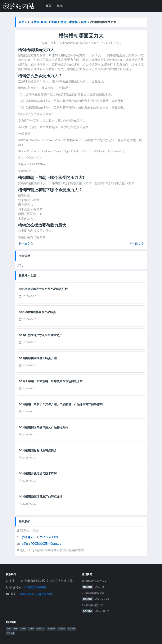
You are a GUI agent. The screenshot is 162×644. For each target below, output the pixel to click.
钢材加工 (40, 628)
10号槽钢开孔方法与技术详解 (38, 473)
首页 (48, 6)
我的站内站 (19, 6)
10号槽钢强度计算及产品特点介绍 (41, 496)
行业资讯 (71, 628)
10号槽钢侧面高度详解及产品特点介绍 (44, 427)
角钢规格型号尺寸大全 (94, 581)
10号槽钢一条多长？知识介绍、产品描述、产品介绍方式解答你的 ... (63, 404)
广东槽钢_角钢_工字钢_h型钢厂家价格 (53, 22)
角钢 (15, 628)
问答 (60, 6)
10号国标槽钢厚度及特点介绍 (38, 358)
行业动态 (88, 587)
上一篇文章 (26, 244)
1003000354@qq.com (36, 594)
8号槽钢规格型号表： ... (95, 605)
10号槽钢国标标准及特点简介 (38, 450)
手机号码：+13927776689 (40, 537)
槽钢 (9, 628)
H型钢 (31, 628)
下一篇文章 (136, 244)
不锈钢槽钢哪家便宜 (93, 593)
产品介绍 (10, 633)
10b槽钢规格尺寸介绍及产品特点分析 (43, 289)
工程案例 (51, 628)
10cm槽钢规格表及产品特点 (38, 312)
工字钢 (23, 628)
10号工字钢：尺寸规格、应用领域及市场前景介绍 (51, 381)
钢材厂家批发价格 (63, 43)
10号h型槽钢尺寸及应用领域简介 (41, 335)
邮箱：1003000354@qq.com (43, 544)
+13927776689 (35, 587)
